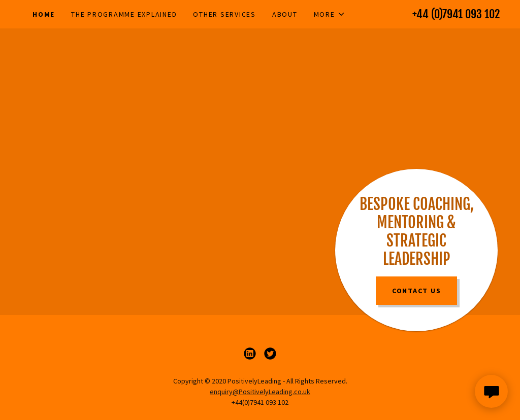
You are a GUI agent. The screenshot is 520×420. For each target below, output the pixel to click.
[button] (330, 14)
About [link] (285, 14)
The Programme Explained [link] (124, 14)
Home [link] (44, 14)
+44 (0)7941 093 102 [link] (456, 14)
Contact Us (417, 291)
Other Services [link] (224, 14)
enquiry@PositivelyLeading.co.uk (260, 392)
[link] (250, 354)
